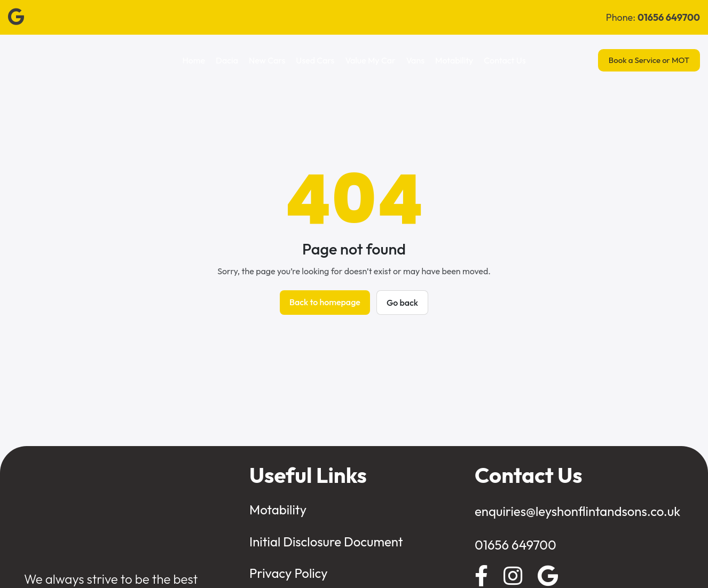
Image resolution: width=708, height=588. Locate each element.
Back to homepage (325, 302)
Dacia (227, 60)
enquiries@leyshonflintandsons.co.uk (577, 511)
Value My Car (370, 60)
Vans (415, 60)
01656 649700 (516, 545)
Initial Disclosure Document (326, 542)
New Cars (267, 60)
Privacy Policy (289, 573)
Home (194, 60)
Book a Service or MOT (649, 60)
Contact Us (505, 60)
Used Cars (315, 60)
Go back (402, 303)
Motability (454, 60)
